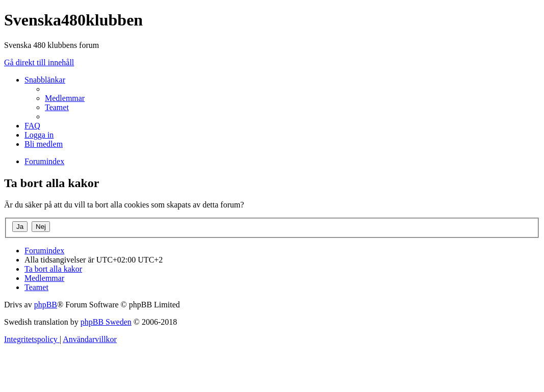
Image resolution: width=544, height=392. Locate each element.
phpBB (46, 305)
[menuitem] (65, 98)
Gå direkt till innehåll (39, 62)
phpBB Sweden (106, 322)
